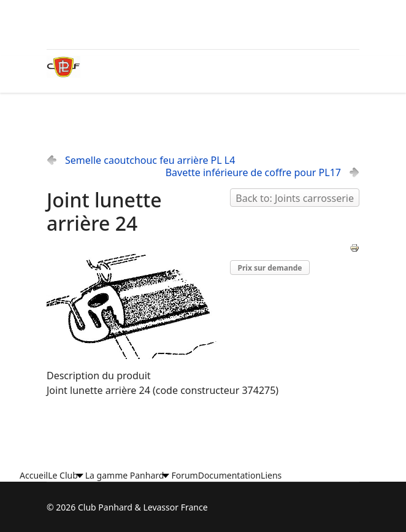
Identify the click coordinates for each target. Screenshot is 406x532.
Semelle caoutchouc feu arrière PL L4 (150, 160)
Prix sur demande (270, 268)
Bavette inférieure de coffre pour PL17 (253, 172)
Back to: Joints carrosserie (295, 198)
